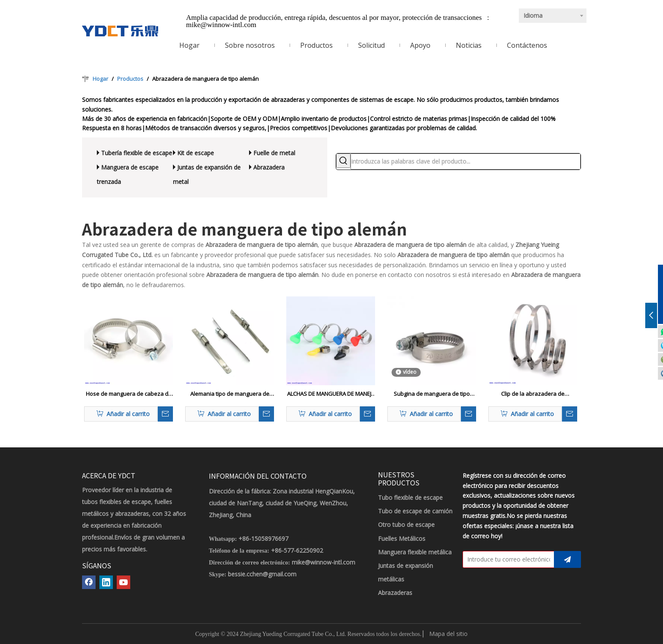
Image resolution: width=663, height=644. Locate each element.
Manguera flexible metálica (415, 552)
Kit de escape (196, 153)
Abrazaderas (395, 593)
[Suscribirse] (567, 559)
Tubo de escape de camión (415, 511)
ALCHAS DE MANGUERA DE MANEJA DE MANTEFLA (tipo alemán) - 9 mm (331, 394)
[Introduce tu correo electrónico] (507, 559)
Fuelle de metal (274, 153)
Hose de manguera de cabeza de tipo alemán (129, 394)
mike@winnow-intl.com (221, 25)
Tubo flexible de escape (410, 497)
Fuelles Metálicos (402, 538)
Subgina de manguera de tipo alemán (432, 394)
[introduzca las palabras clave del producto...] (466, 162)
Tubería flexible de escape (137, 153)
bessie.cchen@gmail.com (262, 574)
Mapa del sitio (448, 634)
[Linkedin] (106, 582)
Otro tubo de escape (406, 525)
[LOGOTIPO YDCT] (120, 31)
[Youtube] (123, 582)
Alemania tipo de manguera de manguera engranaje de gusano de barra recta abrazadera (230, 394)
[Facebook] (89, 582)
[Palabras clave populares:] (343, 161)
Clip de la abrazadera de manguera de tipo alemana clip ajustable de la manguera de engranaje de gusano (533, 394)
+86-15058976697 (263, 538)
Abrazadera (269, 167)
